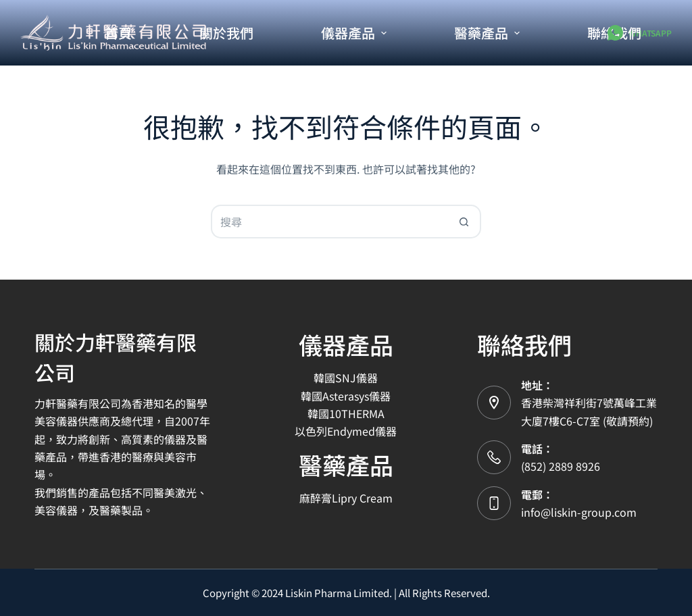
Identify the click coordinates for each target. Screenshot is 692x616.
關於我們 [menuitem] (226, 33)
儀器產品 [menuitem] (355, 33)
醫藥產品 (346, 464)
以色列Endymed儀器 (346, 431)
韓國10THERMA (346, 413)
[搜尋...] (329, 222)
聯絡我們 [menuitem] (614, 33)
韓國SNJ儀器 (346, 378)
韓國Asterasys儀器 (346, 396)
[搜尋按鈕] (464, 222)
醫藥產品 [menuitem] (489, 33)
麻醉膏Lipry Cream (346, 498)
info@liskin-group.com (579, 512)
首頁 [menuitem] (118, 33)
